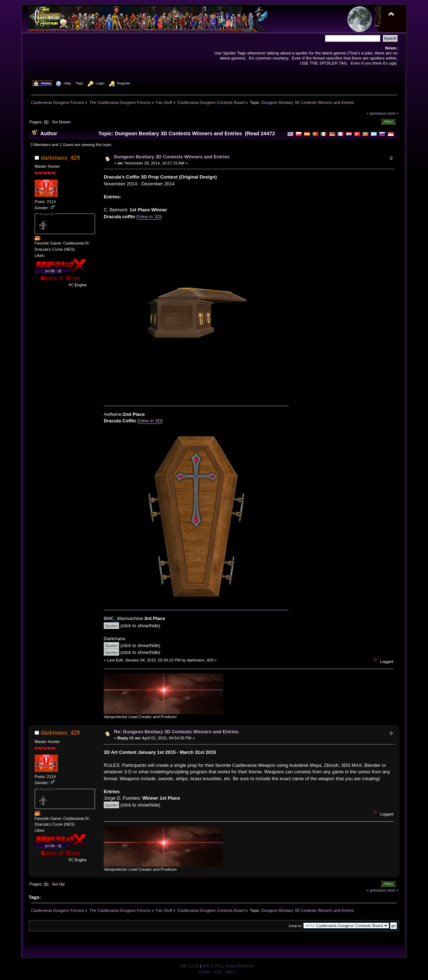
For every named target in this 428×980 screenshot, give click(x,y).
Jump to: (295, 926)
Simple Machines (240, 966)
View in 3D (149, 217)
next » (393, 113)
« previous (376, 113)
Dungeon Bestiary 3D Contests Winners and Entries (172, 157)
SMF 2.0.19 (189, 966)
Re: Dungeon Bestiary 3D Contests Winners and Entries (176, 732)
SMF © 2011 (212, 966)
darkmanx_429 (60, 158)
